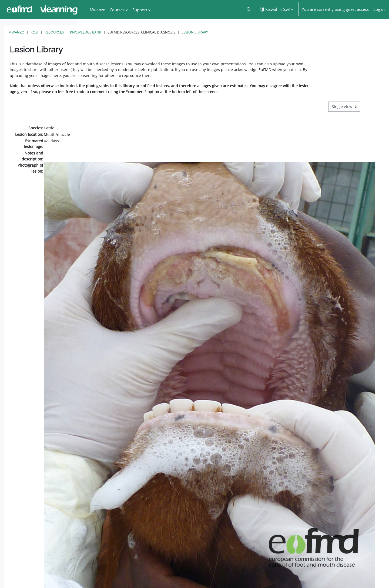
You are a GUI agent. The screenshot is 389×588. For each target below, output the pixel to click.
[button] (249, 9)
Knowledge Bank (163, 32)
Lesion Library (272, 32)
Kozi (111, 32)
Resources (131, 32)
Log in (379, 9)
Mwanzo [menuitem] (98, 10)
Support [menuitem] (140, 10)
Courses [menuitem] (117, 10)
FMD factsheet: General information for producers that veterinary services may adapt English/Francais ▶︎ (331, 571)
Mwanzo (93, 32)
